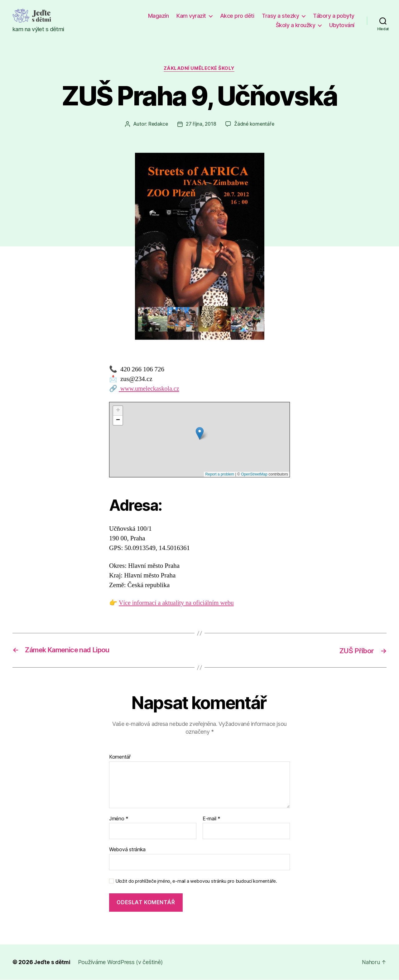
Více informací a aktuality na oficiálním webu (179, 603)
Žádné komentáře (255, 124)
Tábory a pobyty (334, 16)
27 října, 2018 (201, 124)
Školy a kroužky (296, 25)
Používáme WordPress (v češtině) (121, 962)
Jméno (119, 819)
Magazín (159, 16)
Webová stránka (127, 850)
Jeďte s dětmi (53, 962)
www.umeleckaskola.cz (150, 389)
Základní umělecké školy (200, 69)
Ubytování (342, 25)
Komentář (120, 757)
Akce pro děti (237, 16)
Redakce (157, 124)
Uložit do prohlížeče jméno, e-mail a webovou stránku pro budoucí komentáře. (196, 881)
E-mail (212, 819)
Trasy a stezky (280, 16)
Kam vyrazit (191, 16)
